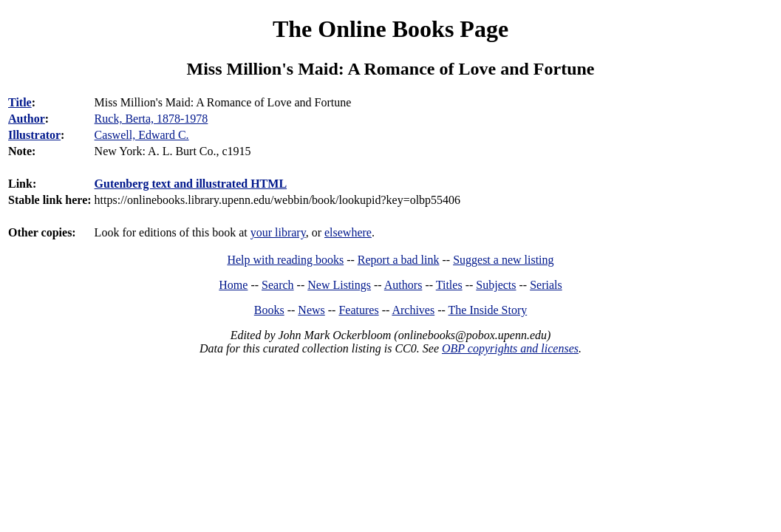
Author (27, 119)
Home (233, 285)
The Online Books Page (390, 29)
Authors (403, 285)
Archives (413, 310)
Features (358, 310)
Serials (546, 285)
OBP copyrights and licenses (510, 348)
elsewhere (348, 232)
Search (278, 285)
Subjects (496, 285)
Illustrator (34, 135)
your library (278, 232)
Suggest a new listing (503, 260)
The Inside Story (488, 310)
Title (20, 102)
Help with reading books (285, 260)
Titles (449, 285)
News (311, 310)
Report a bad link (399, 260)
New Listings (339, 285)
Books (269, 310)
